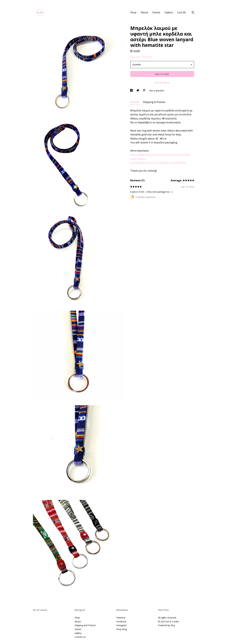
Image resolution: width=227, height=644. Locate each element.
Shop (133, 12)
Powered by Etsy (166, 625)
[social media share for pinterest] (145, 91)
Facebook (121, 622)
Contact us (80, 637)
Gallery (169, 12)
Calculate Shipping (141, 57)
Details (135, 102)
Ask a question (157, 91)
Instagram (121, 625)
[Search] (193, 13)
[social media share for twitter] (138, 91)
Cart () (181, 12)
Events (156, 12)
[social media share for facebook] (132, 91)
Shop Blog (122, 629)
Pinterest (121, 618)
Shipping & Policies (154, 102)
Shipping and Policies (85, 625)
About (144, 12)
